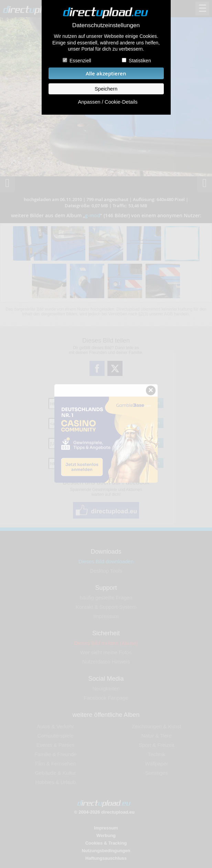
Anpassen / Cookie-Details (108, 102)
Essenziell (80, 61)
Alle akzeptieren (106, 74)
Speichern (106, 89)
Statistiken (140, 61)
